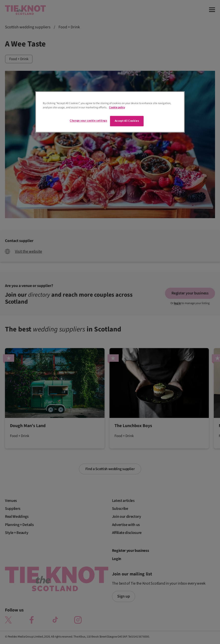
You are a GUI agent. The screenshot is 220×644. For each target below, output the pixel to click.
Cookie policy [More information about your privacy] (117, 107)
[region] (110, 112)
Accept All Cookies (127, 121)
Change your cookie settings (88, 121)
